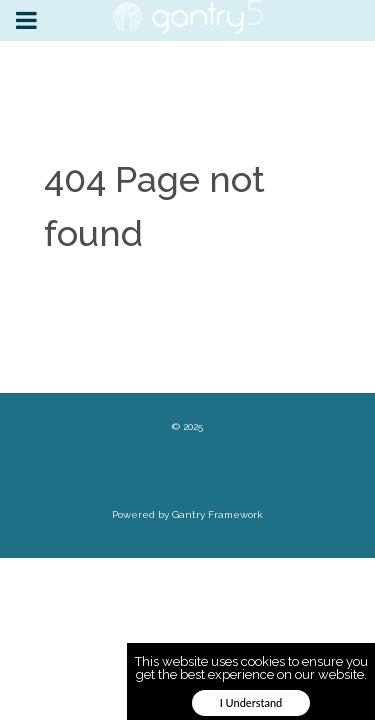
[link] (188, 17)
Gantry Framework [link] (217, 514)
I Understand (251, 702)
